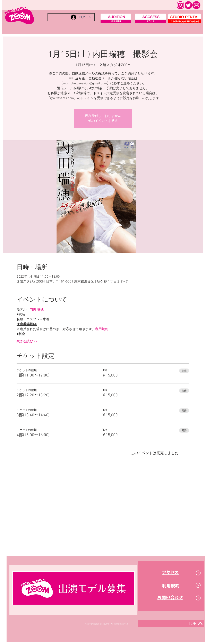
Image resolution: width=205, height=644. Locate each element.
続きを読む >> (27, 341)
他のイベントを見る (103, 121)
